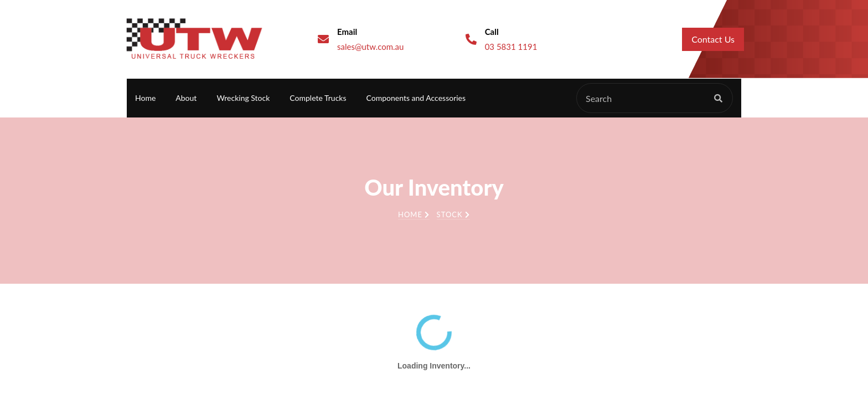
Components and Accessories (416, 98)
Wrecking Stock (243, 98)
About (186, 98)
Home (145, 98)
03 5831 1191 (511, 47)
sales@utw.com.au (370, 47)
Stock (453, 214)
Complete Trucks (318, 98)
